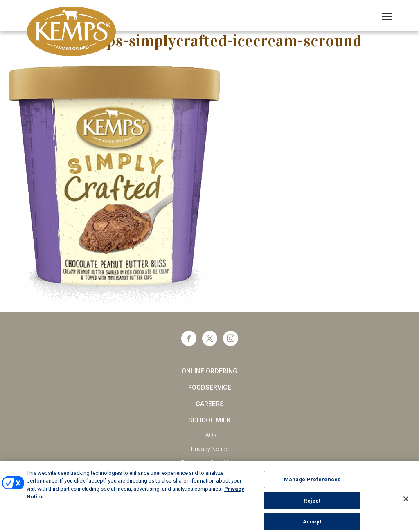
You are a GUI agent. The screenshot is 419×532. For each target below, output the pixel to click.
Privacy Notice (210, 449)
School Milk (209, 420)
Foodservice (210, 387)
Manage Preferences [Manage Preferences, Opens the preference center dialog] (312, 484)
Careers (210, 404)
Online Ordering (209, 371)
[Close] (406, 503)
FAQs (209, 435)
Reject (312, 505)
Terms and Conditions (209, 463)
